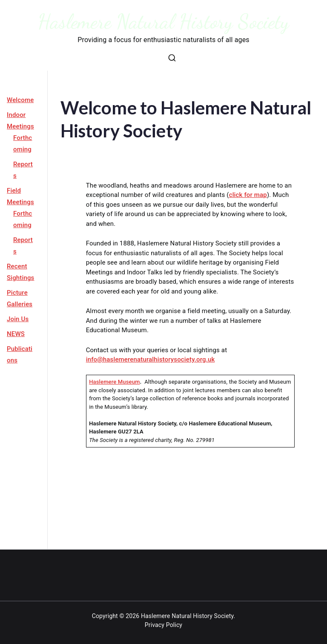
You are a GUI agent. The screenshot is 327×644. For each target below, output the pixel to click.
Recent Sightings (21, 272)
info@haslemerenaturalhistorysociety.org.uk (151, 359)
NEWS (16, 334)
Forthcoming (23, 144)
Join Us (18, 319)
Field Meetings (20, 196)
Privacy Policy (163, 625)
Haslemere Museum (114, 382)
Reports (23, 170)
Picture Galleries (20, 298)
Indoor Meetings (20, 121)
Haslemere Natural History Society (164, 21)
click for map (248, 195)
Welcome (20, 100)
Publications (20, 355)
